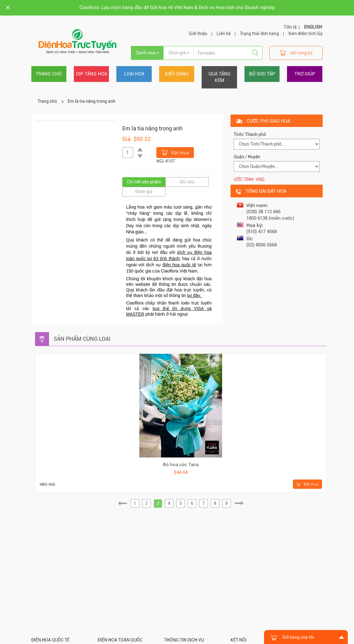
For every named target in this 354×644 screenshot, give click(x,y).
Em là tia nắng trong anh (92, 101)
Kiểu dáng (177, 74)
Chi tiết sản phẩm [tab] (144, 182)
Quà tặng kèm (220, 77)
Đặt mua (175, 152)
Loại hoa (134, 74)
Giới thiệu (198, 34)
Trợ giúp (305, 74)
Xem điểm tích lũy (305, 34)
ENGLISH (313, 27)
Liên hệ (224, 34)
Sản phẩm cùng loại (82, 339)
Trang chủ (49, 74)
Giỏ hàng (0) (296, 53)
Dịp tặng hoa (92, 74)
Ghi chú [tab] (187, 182)
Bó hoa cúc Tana (181, 465)
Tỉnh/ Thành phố (250, 134)
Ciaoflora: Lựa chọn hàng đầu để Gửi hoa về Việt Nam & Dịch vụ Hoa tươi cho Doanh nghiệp (177, 7)
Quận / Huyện (247, 157)
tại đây (193, 295)
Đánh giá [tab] (144, 191)
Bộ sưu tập (262, 74)
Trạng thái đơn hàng (259, 34)
